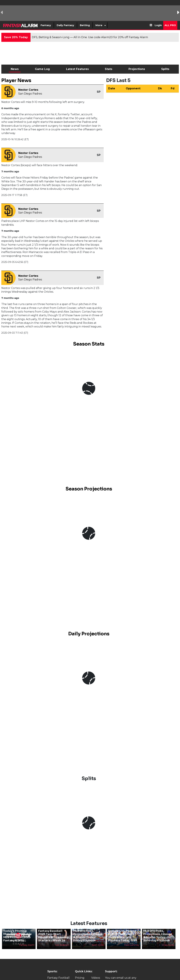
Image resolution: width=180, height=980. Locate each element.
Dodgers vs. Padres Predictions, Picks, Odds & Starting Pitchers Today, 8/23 (123, 936)
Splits (165, 69)
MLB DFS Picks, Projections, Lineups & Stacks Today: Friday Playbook (88, 936)
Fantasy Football (58, 978)
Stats (109, 69)
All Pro (170, 25)
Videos (96, 978)
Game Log (42, 69)
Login (158, 25)
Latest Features (77, 69)
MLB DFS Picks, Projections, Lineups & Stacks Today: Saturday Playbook (158, 936)
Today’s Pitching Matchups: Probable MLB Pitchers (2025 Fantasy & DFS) (18, 936)
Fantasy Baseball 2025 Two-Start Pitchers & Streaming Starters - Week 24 (53, 936)
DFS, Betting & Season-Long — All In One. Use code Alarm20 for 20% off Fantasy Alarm (90, 37)
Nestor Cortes (28, 90)
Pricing (80, 978)
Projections (137, 69)
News (15, 69)
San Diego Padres (30, 94)
